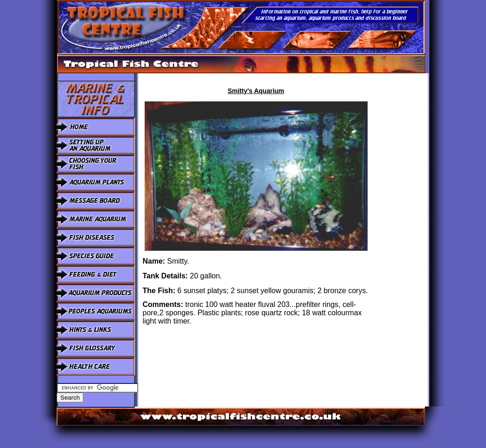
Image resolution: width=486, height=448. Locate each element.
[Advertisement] (401, 212)
